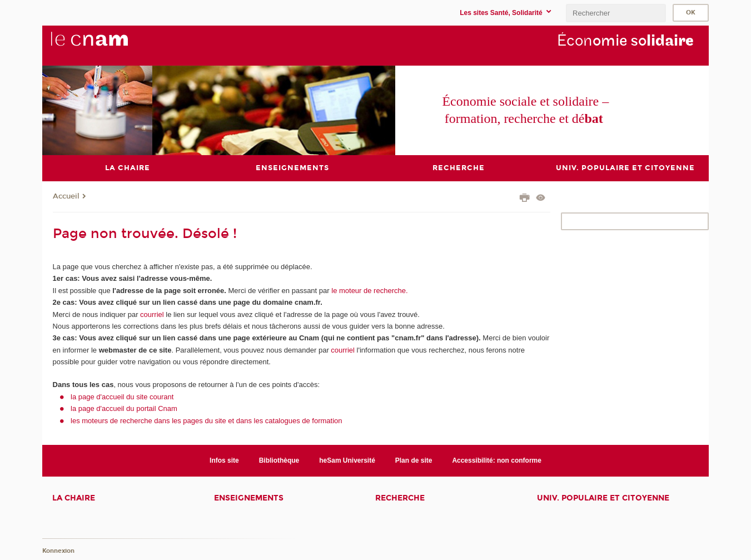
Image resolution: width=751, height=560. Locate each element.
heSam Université (347, 460)
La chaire (74, 497)
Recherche (400, 497)
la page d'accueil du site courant (122, 396)
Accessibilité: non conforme (497, 460)
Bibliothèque (279, 460)
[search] (616, 13)
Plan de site (414, 460)
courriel (152, 314)
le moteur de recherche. (369, 290)
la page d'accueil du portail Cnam (124, 408)
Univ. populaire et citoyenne (603, 497)
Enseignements (249, 497)
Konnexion (58, 550)
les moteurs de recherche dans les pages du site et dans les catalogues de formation (207, 420)
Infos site (224, 460)
